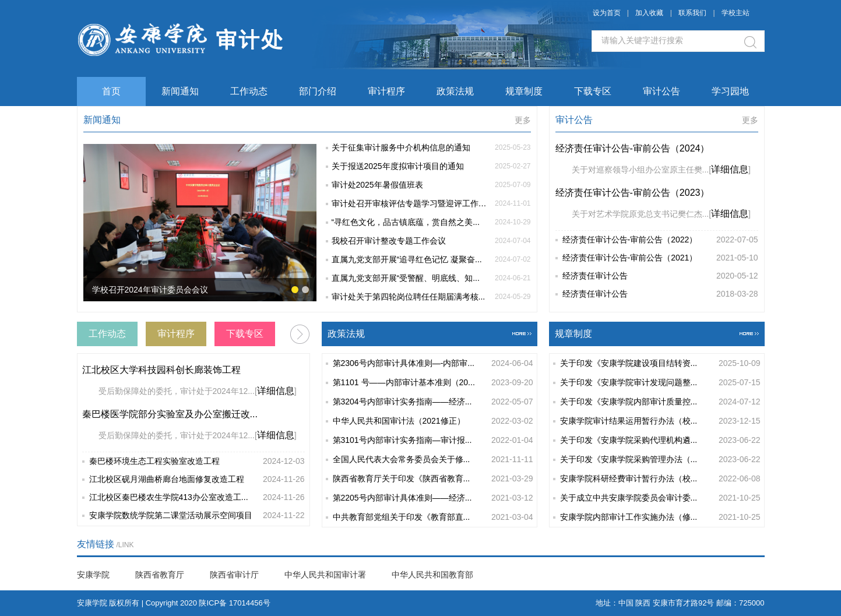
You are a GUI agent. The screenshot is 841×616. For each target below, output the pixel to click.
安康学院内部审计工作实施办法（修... (660, 517)
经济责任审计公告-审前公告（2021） (660, 258)
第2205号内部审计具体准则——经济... (433, 498)
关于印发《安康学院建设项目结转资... (660, 363)
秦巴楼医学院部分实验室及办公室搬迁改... (170, 414)
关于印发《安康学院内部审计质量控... (660, 402)
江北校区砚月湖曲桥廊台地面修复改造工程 (197, 479)
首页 (111, 91)
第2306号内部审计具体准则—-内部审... (433, 363)
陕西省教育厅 (160, 575)
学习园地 (730, 91)
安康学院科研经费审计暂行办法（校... (660, 479)
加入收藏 (649, 13)
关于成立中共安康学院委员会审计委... (660, 498)
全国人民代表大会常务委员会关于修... (433, 460)
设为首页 (607, 13)
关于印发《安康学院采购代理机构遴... (660, 440)
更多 (523, 120)
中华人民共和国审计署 (325, 575)
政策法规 (455, 91)
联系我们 (693, 13)
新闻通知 (180, 91)
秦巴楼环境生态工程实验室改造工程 (197, 461)
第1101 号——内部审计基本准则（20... (433, 383)
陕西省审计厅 (234, 575)
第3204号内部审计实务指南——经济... (433, 402)
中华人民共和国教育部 (432, 575)
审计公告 (661, 91)
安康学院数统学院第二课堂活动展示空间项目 (197, 515)
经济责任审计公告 (660, 276)
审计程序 (386, 91)
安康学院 (93, 575)
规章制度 (524, 91)
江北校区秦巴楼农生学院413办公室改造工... (197, 497)
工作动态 (249, 91)
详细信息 (730, 169)
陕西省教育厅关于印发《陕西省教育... (433, 479)
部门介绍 (318, 91)
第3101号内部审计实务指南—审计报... (433, 440)
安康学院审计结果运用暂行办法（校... (660, 421)
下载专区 (593, 91)
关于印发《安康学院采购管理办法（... (660, 460)
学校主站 (736, 13)
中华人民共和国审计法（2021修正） (433, 421)
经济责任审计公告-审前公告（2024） (633, 148)
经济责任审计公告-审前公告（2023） (633, 193)
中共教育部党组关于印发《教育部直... (433, 517)
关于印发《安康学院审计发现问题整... (660, 383)
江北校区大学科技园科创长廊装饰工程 (161, 370)
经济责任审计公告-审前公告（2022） (660, 240)
